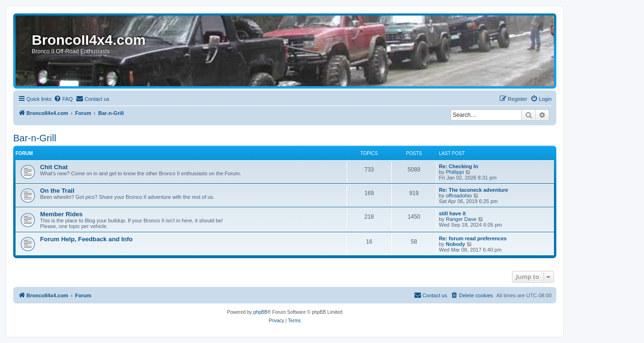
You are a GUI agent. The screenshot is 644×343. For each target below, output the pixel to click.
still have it (452, 213)
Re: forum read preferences (473, 238)
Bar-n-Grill (35, 138)
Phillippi (455, 172)
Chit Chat (54, 167)
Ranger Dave (461, 219)
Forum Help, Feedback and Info (86, 239)
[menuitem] (63, 99)
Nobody (456, 244)
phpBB (260, 312)
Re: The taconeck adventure (474, 190)
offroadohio (459, 196)
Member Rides (61, 214)
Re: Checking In (458, 166)
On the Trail (57, 191)
